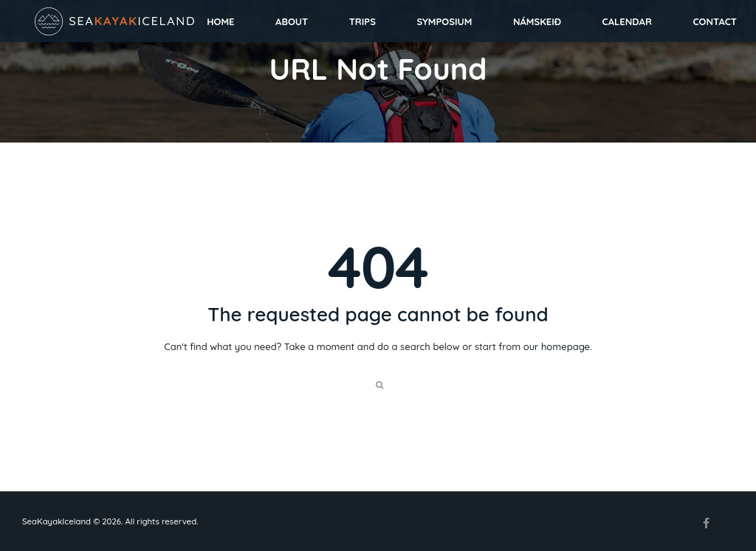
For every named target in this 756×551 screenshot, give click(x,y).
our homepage (557, 346)
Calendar (627, 21)
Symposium (445, 21)
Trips (362, 21)
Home (220, 21)
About (292, 21)
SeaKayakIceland (56, 521)
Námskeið (537, 21)
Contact (715, 21)
